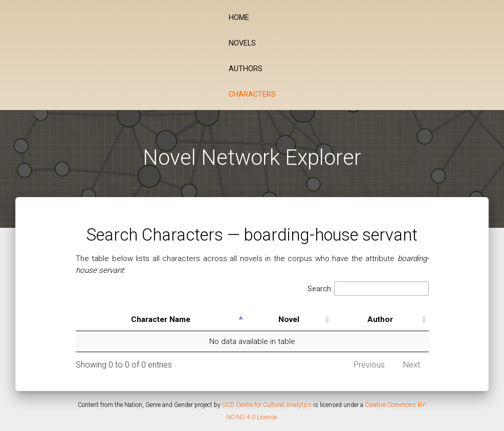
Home (239, 18)
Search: (368, 289)
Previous (369, 365)
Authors (246, 69)
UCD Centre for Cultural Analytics (267, 405)
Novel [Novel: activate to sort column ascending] (289, 319)
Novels (242, 43)
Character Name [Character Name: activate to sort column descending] (161, 319)
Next (412, 365)
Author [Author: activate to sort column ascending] (380, 319)
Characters (252, 94)
